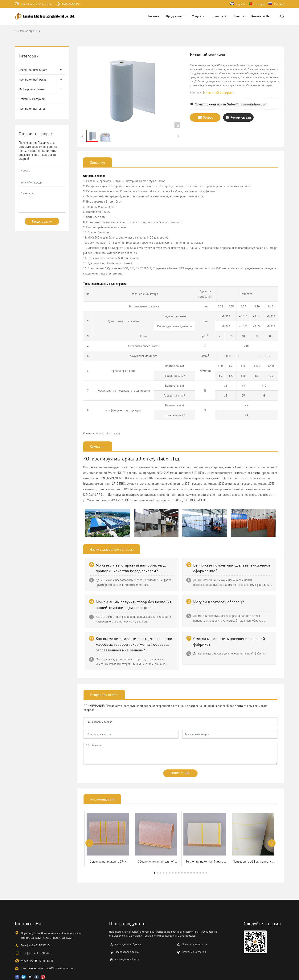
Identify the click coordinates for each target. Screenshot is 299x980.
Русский (279, 4)
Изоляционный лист (127, 959)
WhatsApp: (28, 960)
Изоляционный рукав (195, 944)
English (240, 4)
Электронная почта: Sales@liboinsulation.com (48, 968)
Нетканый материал (219, 92)
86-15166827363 (42, 953)
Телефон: (27, 953)
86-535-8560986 (41, 945)
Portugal (260, 4)
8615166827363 (71, 4)
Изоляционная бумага (128, 944)
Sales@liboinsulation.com (36, 4)
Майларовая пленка (127, 952)
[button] (154, 873)
